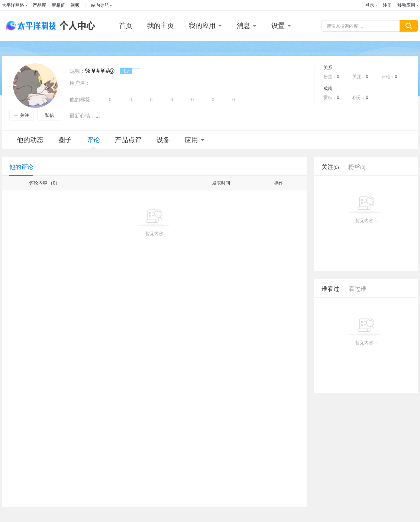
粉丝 (357, 167)
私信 (49, 115)
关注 (21, 115)
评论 (93, 143)
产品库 (39, 5)
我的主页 (161, 26)
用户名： (80, 83)
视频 (75, 5)
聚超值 (58, 5)
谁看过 (330, 289)
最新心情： (83, 116)
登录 (370, 5)
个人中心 (75, 26)
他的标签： (83, 99)
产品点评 (128, 140)
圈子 (65, 140)
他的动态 (30, 140)
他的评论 (21, 167)
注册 (387, 5)
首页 (126, 26)
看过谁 (358, 289)
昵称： (77, 71)
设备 (163, 140)
